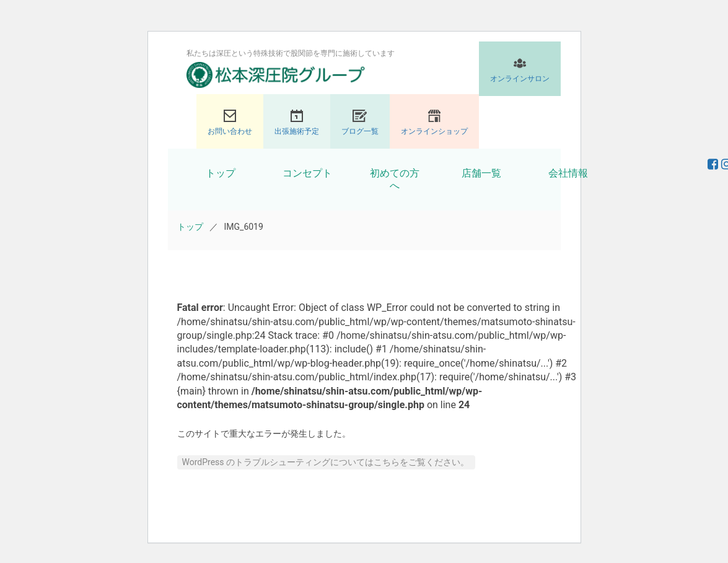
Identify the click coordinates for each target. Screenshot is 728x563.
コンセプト (307, 173)
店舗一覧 (481, 173)
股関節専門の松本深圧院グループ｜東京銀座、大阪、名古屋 (276, 75)
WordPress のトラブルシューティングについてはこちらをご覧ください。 (326, 462)
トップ (221, 173)
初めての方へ (395, 179)
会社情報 (568, 173)
